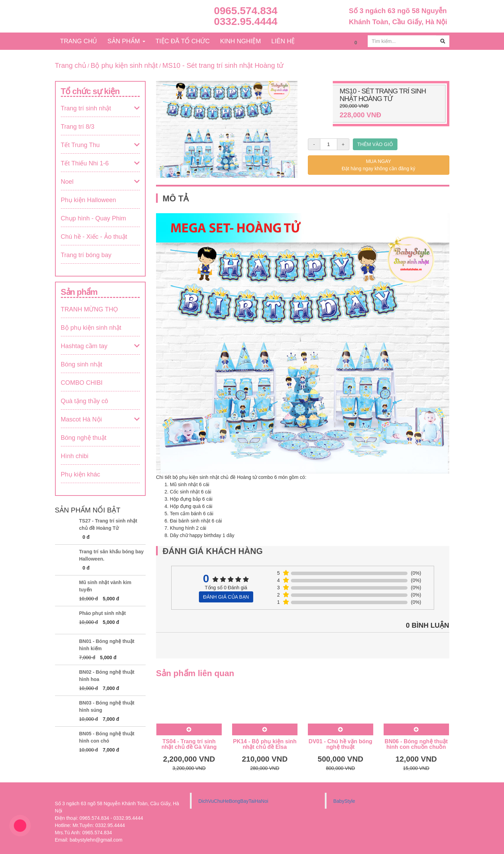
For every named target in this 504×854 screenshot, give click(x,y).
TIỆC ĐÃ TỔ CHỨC (183, 41)
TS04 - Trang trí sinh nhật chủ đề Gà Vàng (189, 744)
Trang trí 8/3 (78, 127)
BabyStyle (344, 801)
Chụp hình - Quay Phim (94, 218)
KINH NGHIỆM (240, 41)
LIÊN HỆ (283, 41)
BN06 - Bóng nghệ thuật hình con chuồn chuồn (416, 744)
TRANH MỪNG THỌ (90, 309)
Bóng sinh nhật (82, 364)
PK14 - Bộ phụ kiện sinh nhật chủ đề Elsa (265, 744)
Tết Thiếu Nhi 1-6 (85, 163)
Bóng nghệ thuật (84, 438)
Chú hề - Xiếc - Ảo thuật (94, 237)
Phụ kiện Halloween (89, 200)
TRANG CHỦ (79, 41)
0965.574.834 (246, 11)
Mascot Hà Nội (81, 419)
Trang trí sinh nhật (86, 108)
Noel (67, 182)
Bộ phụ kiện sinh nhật (124, 65)
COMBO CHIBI (82, 383)
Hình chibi (75, 456)
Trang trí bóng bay (86, 255)
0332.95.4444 (246, 21)
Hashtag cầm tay (84, 346)
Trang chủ (71, 65)
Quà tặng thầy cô (85, 401)
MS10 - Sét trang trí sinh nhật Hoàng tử (223, 65)
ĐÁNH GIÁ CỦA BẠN (226, 597)
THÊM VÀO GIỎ (375, 144)
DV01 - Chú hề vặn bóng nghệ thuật (340, 744)
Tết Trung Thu (80, 145)
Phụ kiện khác (81, 474)
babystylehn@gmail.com (96, 840)
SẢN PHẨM (126, 41)
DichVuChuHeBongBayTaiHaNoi (233, 801)
